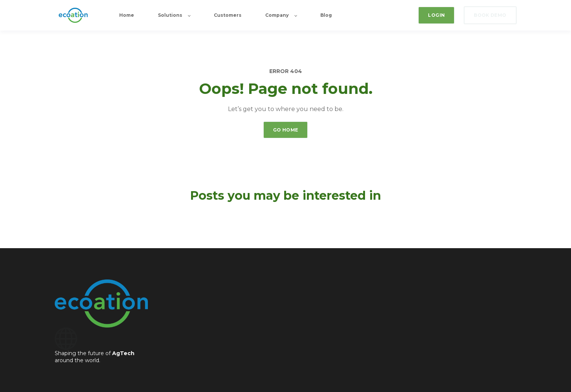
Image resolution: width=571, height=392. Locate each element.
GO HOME (286, 130)
